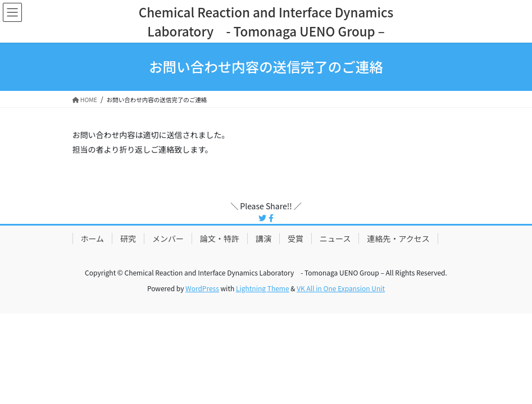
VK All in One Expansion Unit (341, 288)
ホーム (93, 238)
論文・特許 (220, 238)
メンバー (168, 238)
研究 (128, 238)
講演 (263, 238)
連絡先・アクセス (398, 238)
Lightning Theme (263, 288)
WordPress (202, 288)
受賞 (295, 238)
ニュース (335, 238)
